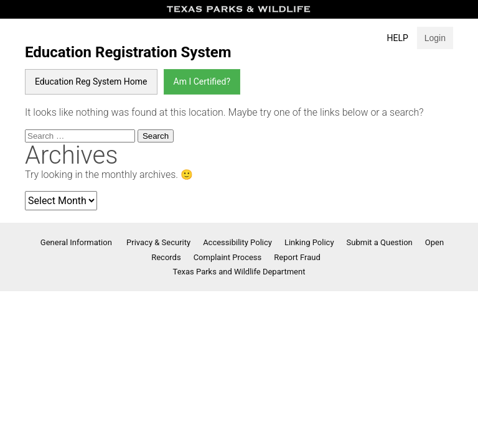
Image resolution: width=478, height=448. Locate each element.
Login (435, 38)
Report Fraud (297, 257)
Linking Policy (309, 242)
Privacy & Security (158, 242)
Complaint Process (228, 257)
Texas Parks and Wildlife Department (239, 272)
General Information (77, 242)
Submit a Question (380, 242)
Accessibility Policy (237, 242)
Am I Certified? (202, 82)
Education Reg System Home (91, 82)
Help (398, 38)
